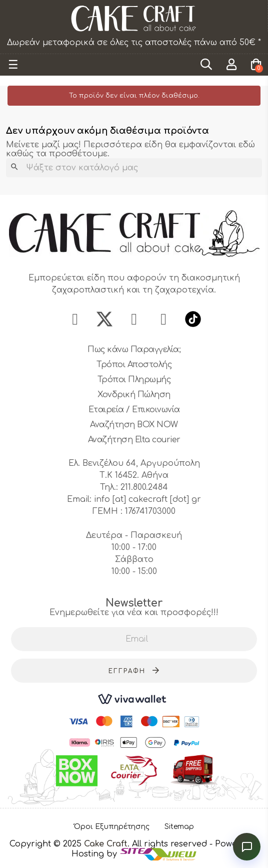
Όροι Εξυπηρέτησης (112, 827)
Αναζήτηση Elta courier (134, 440)
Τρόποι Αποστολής (134, 365)
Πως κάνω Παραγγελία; (134, 350)
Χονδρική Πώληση (134, 395)
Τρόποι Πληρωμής (134, 380)
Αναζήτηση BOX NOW (134, 425)
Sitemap (179, 827)
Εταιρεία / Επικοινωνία (134, 410)
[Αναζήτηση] (134, 168)
